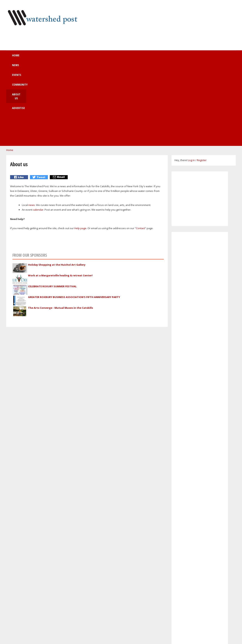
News (54, 57)
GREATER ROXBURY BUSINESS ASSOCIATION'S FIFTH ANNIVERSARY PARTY (74, 217)
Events (75, 57)
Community (99, 57)
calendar (38, 130)
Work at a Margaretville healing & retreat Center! (60, 195)
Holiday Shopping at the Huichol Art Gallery (57, 185)
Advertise (150, 57)
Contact (140, 148)
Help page (80, 148)
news (32, 125)
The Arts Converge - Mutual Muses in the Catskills (60, 228)
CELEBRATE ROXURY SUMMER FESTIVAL (52, 206)
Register (202, 80)
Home (35, 57)
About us (125, 57)
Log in (191, 80)
